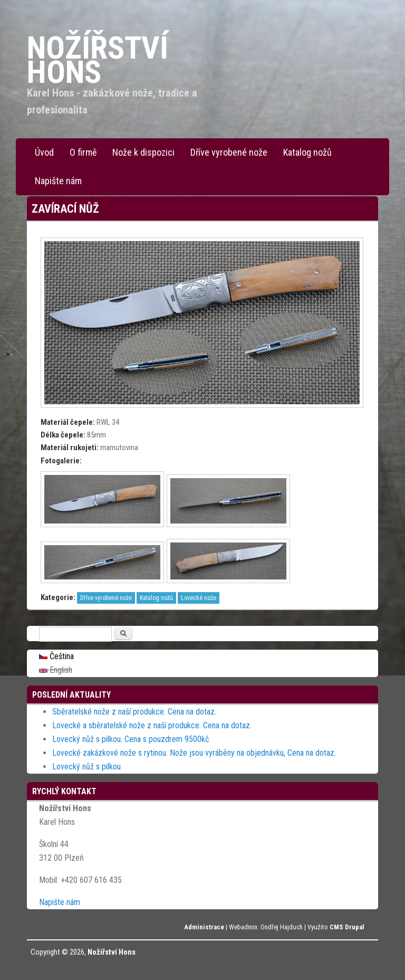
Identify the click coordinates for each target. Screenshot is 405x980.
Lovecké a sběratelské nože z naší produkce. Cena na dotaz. (152, 725)
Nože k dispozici (143, 152)
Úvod (44, 152)
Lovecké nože (199, 598)
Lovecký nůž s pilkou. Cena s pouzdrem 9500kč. (131, 739)
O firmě (83, 152)
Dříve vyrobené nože (229, 152)
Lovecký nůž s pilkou (86, 767)
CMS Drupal (347, 927)
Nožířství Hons (112, 952)
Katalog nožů (307, 152)
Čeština (56, 656)
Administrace (204, 927)
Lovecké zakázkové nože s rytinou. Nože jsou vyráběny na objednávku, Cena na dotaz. (194, 753)
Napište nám (58, 181)
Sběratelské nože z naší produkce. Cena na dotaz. (134, 712)
